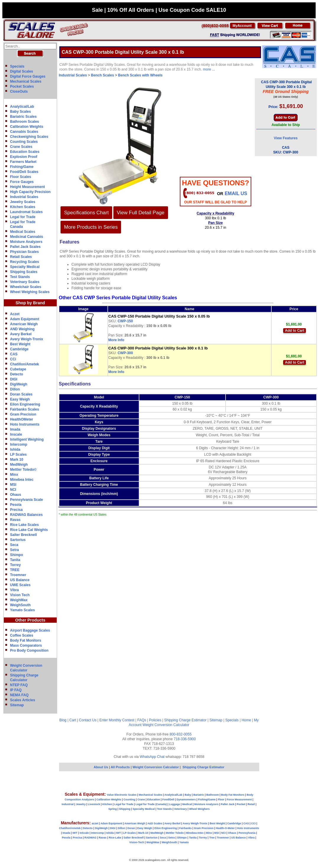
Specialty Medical (25, 267)
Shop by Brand (30, 303)
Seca (14, 545)
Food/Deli (168, 800)
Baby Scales (21, 112)
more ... (209, 69)
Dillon (15, 389)
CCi (13, 359)
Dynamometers (186, 800)
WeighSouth (20, 605)
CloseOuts (19, 91)
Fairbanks (186, 828)
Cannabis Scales (24, 132)
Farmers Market (23, 162)
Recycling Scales (25, 262)
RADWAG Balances (26, 515)
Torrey (15, 565)
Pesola (16, 505)
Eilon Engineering (25, 404)
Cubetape (18, 369)
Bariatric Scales (23, 117)
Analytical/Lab (22, 107)
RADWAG (90, 838)
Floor (221, 800)
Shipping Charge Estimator (185, 720)
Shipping (125, 809)
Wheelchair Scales (26, 287)
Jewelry (81, 804)
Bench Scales (102, 75)
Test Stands (20, 277)
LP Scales (18, 455)
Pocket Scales (22, 86)
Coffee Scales (22, 635)
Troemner (18, 575)
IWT (75, 833)
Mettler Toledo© (23, 470)
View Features (286, 138)
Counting (129, 800)
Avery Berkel (21, 334)
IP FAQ (16, 690)
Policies (155, 720)
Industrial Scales (24, 197)
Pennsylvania (247, 833)
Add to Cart (295, 331)
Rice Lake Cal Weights (29, 530)
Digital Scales (22, 71)
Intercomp (19, 444)
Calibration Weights (27, 127)
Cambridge (19, 349)
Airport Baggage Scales (30, 630)
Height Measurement (27, 187)
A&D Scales (155, 823)
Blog (63, 720)
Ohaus (16, 495)
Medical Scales (23, 232)
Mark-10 (143, 833)
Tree (212, 838)
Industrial (68, 804)
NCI (13, 490)
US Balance (20, 580)
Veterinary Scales (25, 282)
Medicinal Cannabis (27, 237)
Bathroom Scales (25, 122)
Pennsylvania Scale (26, 500)
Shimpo (17, 555)
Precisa (16, 510)
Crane (141, 800)
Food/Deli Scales (24, 172)
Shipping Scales (24, 272)
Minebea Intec (22, 480)
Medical (187, 804)
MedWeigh (19, 465)
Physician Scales (24, 252)
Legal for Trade (23, 217)
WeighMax (19, 600)
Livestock (94, 804)
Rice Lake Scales (24, 525)
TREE (15, 570)
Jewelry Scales (23, 202)
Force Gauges (22, 182)
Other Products (30, 620)
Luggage (175, 804)
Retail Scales (21, 257)
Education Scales (25, 152)
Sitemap (17, 705)
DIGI (14, 379)
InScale (84, 833)
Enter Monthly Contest (117, 720)
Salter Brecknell (23, 535)
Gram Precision (23, 414)
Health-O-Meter (225, 828)
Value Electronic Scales (122, 795)
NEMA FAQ (19, 695)
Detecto (17, 374)
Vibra (14, 590)
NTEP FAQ (19, 685)
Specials (17, 66)
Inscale (16, 434)
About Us (101, 767)
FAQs (142, 720)
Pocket (241, 804)
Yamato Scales (22, 610)
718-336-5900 (185, 739)
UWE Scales (20, 585)
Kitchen (107, 804)
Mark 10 (17, 460)
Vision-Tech (137, 842)
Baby (188, 795)
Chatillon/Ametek (25, 364)
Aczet (15, 314)
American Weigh (24, 324)
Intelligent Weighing (27, 439)
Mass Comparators (26, 645)
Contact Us (88, 720)
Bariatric (199, 795)
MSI (13, 485)
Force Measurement (239, 800)
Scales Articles (23, 700)
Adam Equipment (25, 319)
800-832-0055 (181, 734)
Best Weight (20, 344)
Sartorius (18, 540)
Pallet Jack (228, 804)
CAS (14, 354)
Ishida (15, 449)
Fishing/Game (22, 167)
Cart (73, 720)
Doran (131, 828)
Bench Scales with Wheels (140, 75)
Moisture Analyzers (26, 242)
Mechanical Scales (26, 81)
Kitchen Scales (23, 207)
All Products (121, 767)
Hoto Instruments (25, 424)
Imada (15, 429)
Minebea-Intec (195, 833)
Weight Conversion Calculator (166, 725)
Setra (14, 550)
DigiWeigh (19, 384)
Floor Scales (21, 177)
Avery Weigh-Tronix (27, 339)
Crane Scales (21, 147)
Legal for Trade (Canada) (151, 804)
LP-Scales (129, 833)
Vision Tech (20, 595)
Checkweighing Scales (29, 137)
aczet (95, 823)
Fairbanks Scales (25, 409)
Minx (14, 475)
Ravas (15, 520)
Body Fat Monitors (26, 640)
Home (246, 720)
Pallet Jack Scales (25, 247)
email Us (236, 193)
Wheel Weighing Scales (30, 292)
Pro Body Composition (29, 650)
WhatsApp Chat (152, 757)
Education (154, 800)
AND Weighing (22, 329)
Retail (251, 804)
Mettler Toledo (175, 833)
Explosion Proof (24, 157)
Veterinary (181, 809)
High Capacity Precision (30, 192)
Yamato (184, 842)
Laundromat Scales (26, 212)
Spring (113, 809)
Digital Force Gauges (28, 76)
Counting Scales (24, 142)
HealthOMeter (22, 419)
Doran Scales (21, 394)
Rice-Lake (115, 838)
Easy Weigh (20, 399)
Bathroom (213, 795)
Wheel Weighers (199, 809)
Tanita (15, 560)
